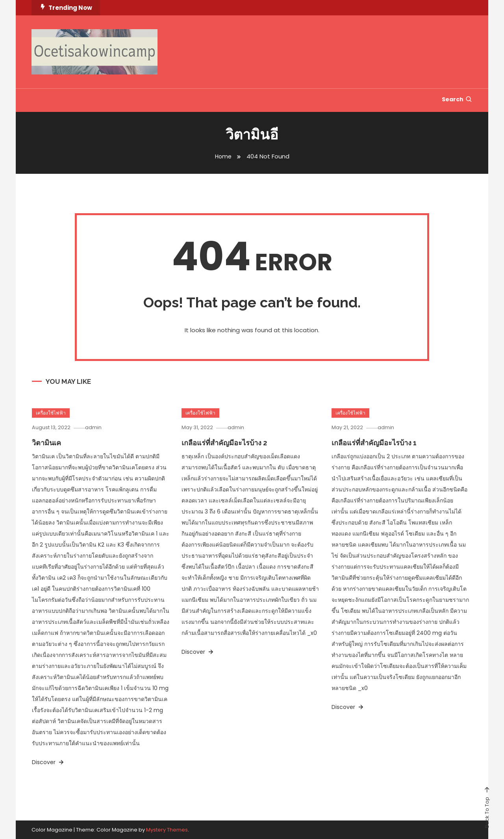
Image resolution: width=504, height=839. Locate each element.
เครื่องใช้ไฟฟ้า (51, 413)
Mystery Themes (167, 830)
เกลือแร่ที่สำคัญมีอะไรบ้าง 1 (374, 443)
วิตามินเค (46, 443)
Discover (48, 762)
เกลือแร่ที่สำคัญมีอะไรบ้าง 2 (224, 443)
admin (97, 427)
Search (457, 99)
